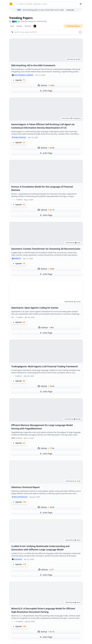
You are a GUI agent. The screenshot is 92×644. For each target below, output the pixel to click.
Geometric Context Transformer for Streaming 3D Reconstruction (46, 249)
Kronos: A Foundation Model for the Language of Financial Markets (42, 188)
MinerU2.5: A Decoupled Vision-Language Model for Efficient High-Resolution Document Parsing (43, 610)
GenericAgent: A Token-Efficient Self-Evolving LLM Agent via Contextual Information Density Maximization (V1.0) (43, 126)
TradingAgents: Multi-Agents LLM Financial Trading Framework (45, 366)
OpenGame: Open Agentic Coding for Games (35, 308)
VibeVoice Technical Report (25, 487)
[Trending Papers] (35, 26)
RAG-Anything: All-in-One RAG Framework (33, 65)
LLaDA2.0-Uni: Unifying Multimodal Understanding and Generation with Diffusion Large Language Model (40, 548)
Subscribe (70, 10)
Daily (12, 26)
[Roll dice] (80, 32)
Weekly (19, 26)
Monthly (28, 26)
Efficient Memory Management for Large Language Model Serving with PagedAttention (42, 427)
